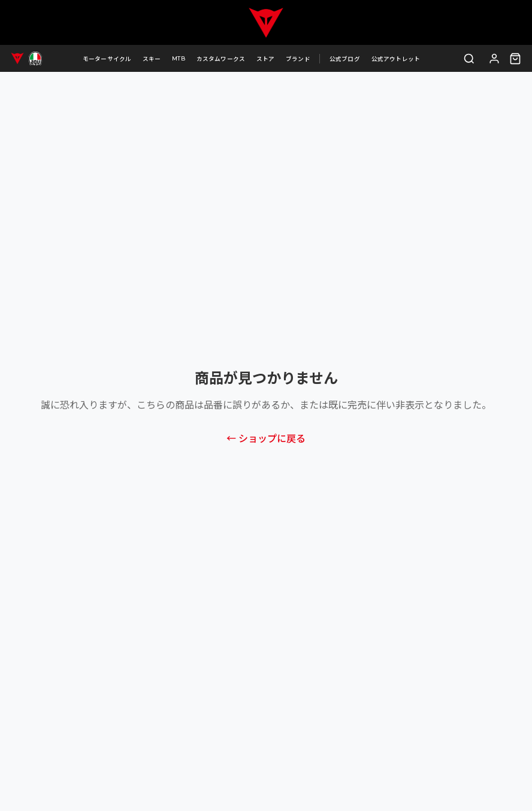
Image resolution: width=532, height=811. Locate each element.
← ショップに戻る (266, 439)
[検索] (469, 58)
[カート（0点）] (515, 59)
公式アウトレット (396, 59)
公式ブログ (345, 59)
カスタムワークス (221, 59)
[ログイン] (495, 58)
